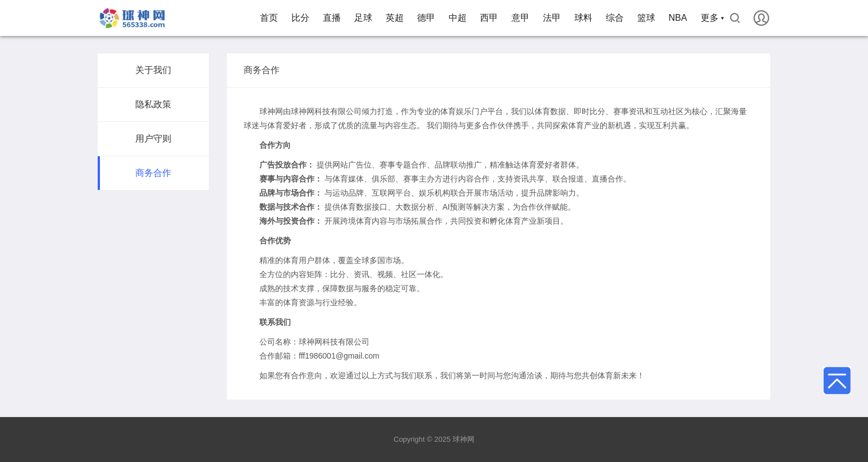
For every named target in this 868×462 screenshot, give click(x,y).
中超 (458, 18)
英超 (395, 18)
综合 (615, 18)
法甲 (552, 18)
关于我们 (153, 70)
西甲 (489, 18)
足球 (363, 18)
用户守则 (153, 139)
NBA (678, 18)
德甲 (426, 18)
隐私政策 (153, 104)
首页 (269, 18)
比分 (300, 18)
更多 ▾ (712, 18)
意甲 (520, 18)
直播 (332, 18)
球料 (583, 18)
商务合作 (153, 173)
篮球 (646, 18)
